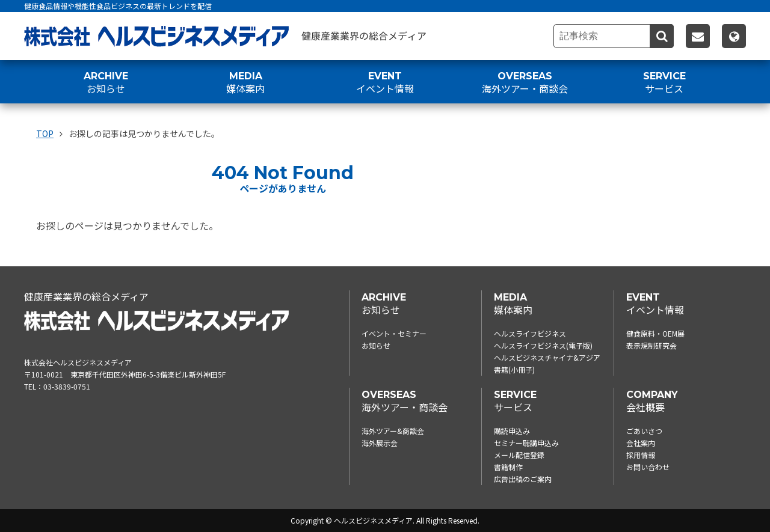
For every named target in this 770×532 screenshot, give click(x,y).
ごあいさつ (644, 431)
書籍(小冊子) (514, 369)
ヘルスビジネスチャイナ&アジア (547, 357)
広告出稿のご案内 (523, 479)
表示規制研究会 (651, 345)
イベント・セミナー (394, 333)
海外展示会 (380, 443)
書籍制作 (508, 467)
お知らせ (376, 345)
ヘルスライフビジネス (530, 333)
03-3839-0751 (67, 386)
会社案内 (641, 443)
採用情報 (641, 455)
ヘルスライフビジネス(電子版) (543, 345)
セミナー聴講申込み (526, 443)
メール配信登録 (519, 455)
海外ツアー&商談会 (393, 431)
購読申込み (512, 431)
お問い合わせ (648, 467)
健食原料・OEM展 (655, 333)
